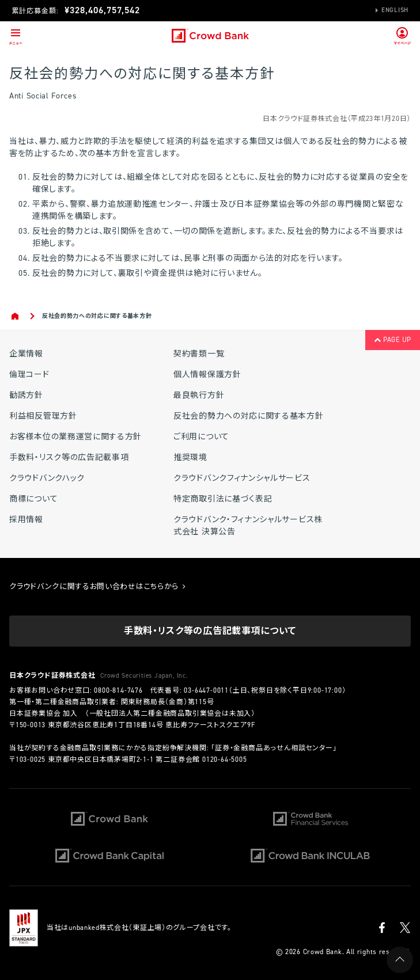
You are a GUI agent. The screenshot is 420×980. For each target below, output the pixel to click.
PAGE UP (393, 340)
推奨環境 (190, 457)
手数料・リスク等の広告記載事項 (69, 457)
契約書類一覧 (199, 354)
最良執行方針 (199, 395)
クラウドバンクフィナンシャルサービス (242, 478)
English (395, 10)
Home (16, 316)
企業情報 (26, 354)
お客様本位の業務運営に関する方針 (75, 437)
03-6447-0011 (206, 690)
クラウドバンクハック (47, 478)
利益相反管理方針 (43, 416)
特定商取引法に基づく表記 (223, 499)
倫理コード (29, 375)
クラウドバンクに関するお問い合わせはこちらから (98, 586)
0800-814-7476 (118, 690)
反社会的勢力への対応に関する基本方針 (249, 416)
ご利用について (201, 437)
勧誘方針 (26, 395)
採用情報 (26, 520)
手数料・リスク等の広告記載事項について (210, 631)
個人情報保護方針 (207, 375)
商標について (33, 499)
